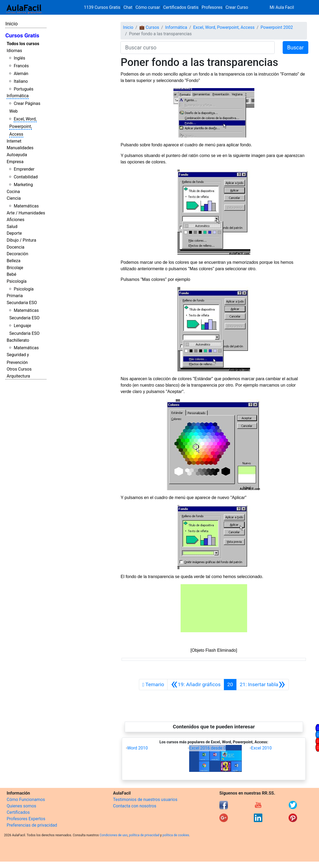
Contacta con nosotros (135, 806)
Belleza (13, 261)
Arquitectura (18, 376)
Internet (14, 141)
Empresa (15, 162)
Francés (21, 66)
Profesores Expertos (26, 819)
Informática (18, 96)
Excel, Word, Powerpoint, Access (23, 127)
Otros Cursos (19, 369)
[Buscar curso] (197, 48)
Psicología (17, 281)
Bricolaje (15, 268)
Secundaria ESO (22, 303)
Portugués (24, 89)
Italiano (21, 81)
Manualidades (20, 148)
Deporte (14, 233)
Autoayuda (17, 155)
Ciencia (14, 198)
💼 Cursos (149, 27)
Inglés (19, 58)
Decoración (17, 254)
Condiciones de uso (114, 835)
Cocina (13, 192)
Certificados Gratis (181, 7)
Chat (128, 7)
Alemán (21, 74)
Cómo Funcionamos (26, 800)
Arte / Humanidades (26, 213)
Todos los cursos (23, 44)
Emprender (24, 169)
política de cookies (176, 835)
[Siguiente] (262, 685)
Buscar (295, 48)
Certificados (18, 812)
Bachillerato (18, 340)
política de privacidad (144, 835)
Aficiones (15, 220)
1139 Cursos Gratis (103, 7)
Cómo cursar (148, 7)
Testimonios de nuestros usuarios (145, 800)
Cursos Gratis (22, 36)
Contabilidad (26, 177)
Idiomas (14, 51)
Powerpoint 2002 (277, 27)
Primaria (15, 296)
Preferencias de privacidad (32, 825)
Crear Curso (237, 7)
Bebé (11, 274)
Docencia (15, 247)
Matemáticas (26, 206)
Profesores (212, 7)
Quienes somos (22, 806)
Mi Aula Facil (282, 7)
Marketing (23, 185)
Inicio (11, 24)
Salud (12, 227)
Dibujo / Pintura (21, 240)
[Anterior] (196, 685)
